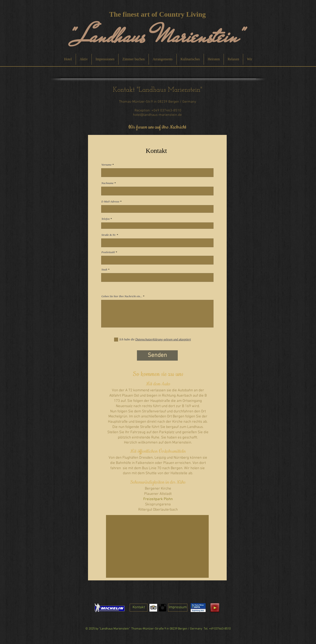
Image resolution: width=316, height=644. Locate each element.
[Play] (215, 608)
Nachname (108, 183)
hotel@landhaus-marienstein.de (157, 115)
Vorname (106, 165)
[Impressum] (178, 608)
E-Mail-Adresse (110, 201)
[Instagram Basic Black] (162, 608)
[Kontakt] (139, 608)
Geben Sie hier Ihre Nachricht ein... (122, 296)
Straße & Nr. (109, 235)
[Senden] (157, 355)
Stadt (104, 269)
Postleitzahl (108, 252)
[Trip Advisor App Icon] (153, 608)
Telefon (106, 219)
